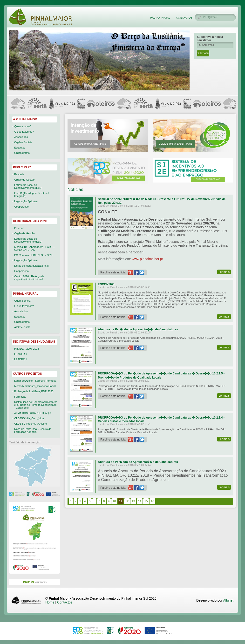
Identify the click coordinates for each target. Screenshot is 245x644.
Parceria (19, 174)
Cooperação (21, 207)
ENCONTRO (106, 284)
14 (140, 501)
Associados (21, 137)
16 (152, 501)
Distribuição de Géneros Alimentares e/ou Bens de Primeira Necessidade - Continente (36, 405)
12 (127, 501)
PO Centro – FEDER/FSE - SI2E (34, 255)
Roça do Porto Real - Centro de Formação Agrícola (33, 430)
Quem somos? (23, 126)
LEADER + (21, 354)
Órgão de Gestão (24, 180)
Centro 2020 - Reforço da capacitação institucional (29, 278)
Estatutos (20, 148)
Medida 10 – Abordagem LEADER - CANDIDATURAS (35, 248)
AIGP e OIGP (22, 327)
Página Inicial (160, 18)
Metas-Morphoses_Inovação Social (35, 386)
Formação (20, 397)
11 (121, 501)
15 (146, 501)
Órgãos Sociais (23, 142)
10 (114, 501)
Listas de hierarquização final (31, 266)
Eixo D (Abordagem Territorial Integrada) (32, 195)
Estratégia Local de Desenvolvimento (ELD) (28, 186)
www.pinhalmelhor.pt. (148, 259)
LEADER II (21, 359)
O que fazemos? (24, 132)
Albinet (228, 600)
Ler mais (224, 272)
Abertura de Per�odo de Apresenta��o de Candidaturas (138, 329)
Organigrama (22, 153)
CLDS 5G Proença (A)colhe (31, 424)
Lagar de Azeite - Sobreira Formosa (35, 381)
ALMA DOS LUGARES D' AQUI (33, 413)
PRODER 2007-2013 (27, 349)
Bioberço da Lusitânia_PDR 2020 (34, 391)
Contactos (184, 18)
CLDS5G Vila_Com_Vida (29, 418)
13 (133, 501)
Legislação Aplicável (26, 201)
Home (50, 602)
